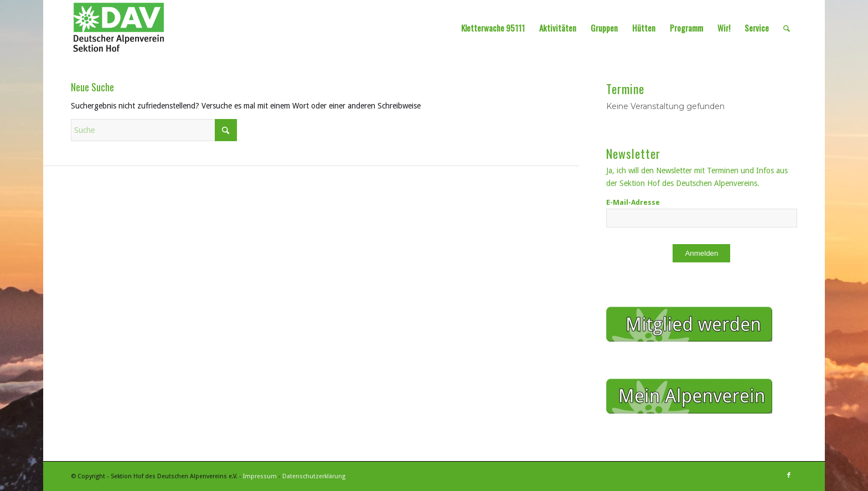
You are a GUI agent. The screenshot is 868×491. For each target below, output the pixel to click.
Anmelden (701, 253)
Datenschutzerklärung (314, 476)
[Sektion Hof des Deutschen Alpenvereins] (119, 28)
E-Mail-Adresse (633, 202)
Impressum (260, 476)
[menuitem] (493, 28)
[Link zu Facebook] (789, 476)
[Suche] (787, 28)
